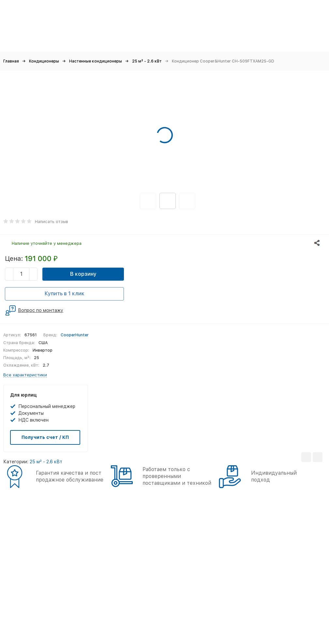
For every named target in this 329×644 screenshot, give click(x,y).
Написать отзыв (52, 222)
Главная (11, 61)
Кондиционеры (44, 61)
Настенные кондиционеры (96, 61)
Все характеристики (25, 375)
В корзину (83, 274)
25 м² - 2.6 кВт (147, 61)
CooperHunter (75, 335)
